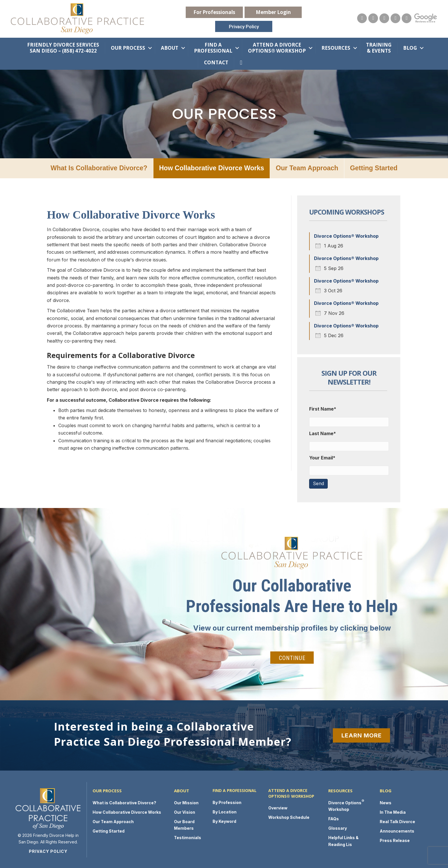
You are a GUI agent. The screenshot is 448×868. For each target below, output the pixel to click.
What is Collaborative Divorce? (99, 167)
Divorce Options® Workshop (346, 235)
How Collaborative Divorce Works (212, 167)
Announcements (397, 830)
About (170, 47)
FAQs (334, 818)
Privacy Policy (48, 850)
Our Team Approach (307, 167)
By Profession (227, 802)
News (386, 802)
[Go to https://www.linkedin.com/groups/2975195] (405, 18)
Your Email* (322, 457)
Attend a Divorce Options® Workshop (277, 47)
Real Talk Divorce (397, 821)
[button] (214, 12)
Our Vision (185, 811)
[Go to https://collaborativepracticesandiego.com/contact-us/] (361, 18)
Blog (410, 47)
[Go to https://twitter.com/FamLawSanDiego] (394, 18)
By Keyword (224, 820)
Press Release (395, 840)
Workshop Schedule (289, 816)
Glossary (338, 827)
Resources (336, 47)
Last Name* (323, 433)
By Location (225, 811)
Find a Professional (213, 47)
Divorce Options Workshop (346, 804)
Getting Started (374, 167)
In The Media (393, 811)
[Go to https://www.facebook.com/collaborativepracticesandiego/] (383, 18)
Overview (278, 807)
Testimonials (188, 837)
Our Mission (186, 802)
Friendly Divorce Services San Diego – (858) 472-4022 (63, 47)
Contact (216, 62)
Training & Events (379, 47)
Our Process (128, 47)
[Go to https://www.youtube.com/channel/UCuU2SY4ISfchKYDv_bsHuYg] (372, 18)
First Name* (323, 408)
